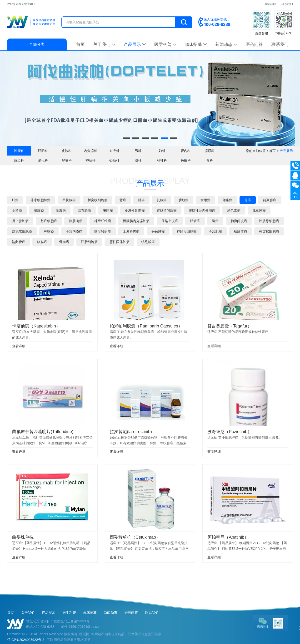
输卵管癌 (19, 242)
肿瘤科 (19, 151)
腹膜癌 (42, 242)
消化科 (43, 160)
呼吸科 (67, 160)
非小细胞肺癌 (40, 200)
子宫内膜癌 (74, 231)
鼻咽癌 (49, 231)
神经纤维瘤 (103, 221)
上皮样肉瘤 (131, 231)
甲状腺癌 (69, 200)
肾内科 (186, 151)
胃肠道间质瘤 (167, 210)
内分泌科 (90, 151)
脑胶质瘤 (240, 231)
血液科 (114, 151)
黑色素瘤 (234, 210)
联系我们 (287, 4)
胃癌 (248, 200)
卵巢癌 (227, 200)
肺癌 (141, 200)
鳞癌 (215, 221)
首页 (80, 44)
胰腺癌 (39, 210)
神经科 (90, 160)
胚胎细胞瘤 (89, 242)
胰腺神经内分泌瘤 (202, 210)
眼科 (138, 160)
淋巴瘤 (108, 210)
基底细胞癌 (49, 221)
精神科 (162, 160)
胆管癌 (195, 221)
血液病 (61, 210)
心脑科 (114, 160)
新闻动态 (226, 44)
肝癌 (15, 200)
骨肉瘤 (64, 242)
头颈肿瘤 (158, 231)
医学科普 (165, 44)
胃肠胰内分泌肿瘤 (136, 221)
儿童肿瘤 (259, 210)
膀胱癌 (184, 200)
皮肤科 (67, 151)
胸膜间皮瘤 (239, 221)
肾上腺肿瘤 (20, 221)
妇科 (162, 151)
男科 (138, 151)
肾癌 (123, 200)
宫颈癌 (205, 200)
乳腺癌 (162, 200)
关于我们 (104, 44)
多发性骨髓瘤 (135, 210)
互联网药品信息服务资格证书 (69, 640)
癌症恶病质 (103, 231)
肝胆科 (43, 151)
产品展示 (135, 44)
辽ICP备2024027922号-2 (26, 640)
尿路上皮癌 (170, 221)
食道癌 (17, 210)
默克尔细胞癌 (22, 231)
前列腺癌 (270, 200)
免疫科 (186, 160)
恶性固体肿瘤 (120, 242)
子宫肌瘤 (215, 231)
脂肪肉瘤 (76, 221)
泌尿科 (210, 151)
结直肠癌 (84, 210)
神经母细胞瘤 (187, 231)
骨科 (210, 160)
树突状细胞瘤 (98, 200)
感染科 (19, 160)
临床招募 (196, 44)
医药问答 (271, 4)
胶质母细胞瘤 (269, 221)
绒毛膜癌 (148, 242)
